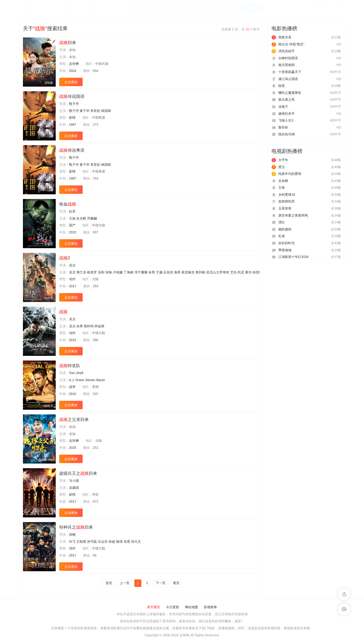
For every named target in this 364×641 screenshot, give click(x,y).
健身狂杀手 (283, 114)
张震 (127, 542)
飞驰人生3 (282, 120)
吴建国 (74, 488)
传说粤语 (72, 150)
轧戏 (278, 236)
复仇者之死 (283, 99)
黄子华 (85, 111)
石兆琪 (168, 272)
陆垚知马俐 (283, 134)
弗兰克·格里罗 (87, 272)
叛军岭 (280, 127)
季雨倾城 (281, 250)
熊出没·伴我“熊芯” (288, 44)
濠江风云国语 (285, 79)
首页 (109, 583)
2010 (73, 394)
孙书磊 (92, 542)
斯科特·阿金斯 (94, 326)
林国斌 (106, 111)
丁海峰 (129, 272)
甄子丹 (74, 104)
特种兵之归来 (76, 527)
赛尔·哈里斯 (254, 272)
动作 (72, 279)
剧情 (72, 118)
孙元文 (136, 542)
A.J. (72, 380)
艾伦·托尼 (237, 272)
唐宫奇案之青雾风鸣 (290, 215)
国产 (72, 225)
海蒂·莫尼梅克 (184, 272)
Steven (90, 380)
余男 (152, 272)
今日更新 (173, 607)
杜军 (72, 211)
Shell (80, 373)
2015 (73, 232)
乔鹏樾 (92, 218)
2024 (73, 71)
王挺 (72, 218)
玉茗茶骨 (281, 208)
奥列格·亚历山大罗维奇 (212, 272)
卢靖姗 (118, 272)
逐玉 (278, 167)
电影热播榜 (284, 28)
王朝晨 (81, 542)
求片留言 (154, 607)
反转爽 (74, 64)
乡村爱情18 (283, 195)
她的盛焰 (281, 229)
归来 (68, 43)
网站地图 (191, 607)
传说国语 (72, 96)
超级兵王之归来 (78, 473)
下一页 (161, 583)
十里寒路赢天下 (286, 72)
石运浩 (103, 542)
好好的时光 (283, 243)
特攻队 (70, 366)
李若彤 (95, 111)
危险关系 (281, 37)
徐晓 (72, 534)
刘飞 (72, 542)
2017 (73, 286)
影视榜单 (210, 607)
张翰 (109, 272)
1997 (73, 125)
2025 (73, 448)
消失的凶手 (283, 51)
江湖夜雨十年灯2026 (290, 257)
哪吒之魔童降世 (286, 93)
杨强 (119, 542)
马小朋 (74, 481)
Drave (80, 380)
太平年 (280, 160)
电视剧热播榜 (287, 151)
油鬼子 (280, 107)
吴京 (72, 265)
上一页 (125, 583)
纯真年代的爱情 (286, 174)
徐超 (112, 542)
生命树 (280, 181)
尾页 (176, 583)
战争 (72, 387)
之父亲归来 (74, 420)
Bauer (101, 380)
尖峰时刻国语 (285, 58)
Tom (72, 373)
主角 (278, 188)
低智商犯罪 (283, 201)
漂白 (278, 222)
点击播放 (71, 82)
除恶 (278, 86)
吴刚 (101, 272)
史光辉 (81, 218)
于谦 (159, 272)
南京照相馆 (283, 65)
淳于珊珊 (141, 272)
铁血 (68, 204)
